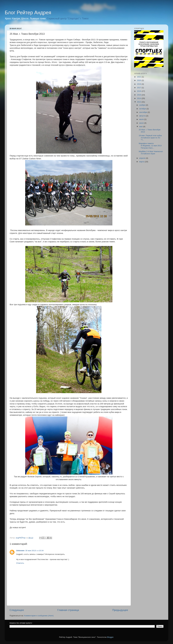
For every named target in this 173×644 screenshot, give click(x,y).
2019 (139, 84)
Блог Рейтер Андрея (28, 13)
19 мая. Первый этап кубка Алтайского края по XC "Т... (150, 138)
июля (142, 119)
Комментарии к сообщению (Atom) (39, 616)
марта (142, 162)
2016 (139, 91)
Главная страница (68, 610)
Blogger (110, 637)
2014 (139, 98)
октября (143, 109)
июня (142, 123)
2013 (139, 102)
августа (143, 116)
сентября (143, 112)
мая (141, 127)
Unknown (20, 551)
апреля (142, 158)
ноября (142, 105)
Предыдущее (120, 610)
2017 (139, 88)
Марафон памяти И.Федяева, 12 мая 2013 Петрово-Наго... (150, 146)
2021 (139, 77)
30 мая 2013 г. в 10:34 (34, 551)
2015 (139, 95)
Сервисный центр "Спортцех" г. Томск (68, 19)
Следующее (17, 610)
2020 (139, 80)
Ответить (20, 563)
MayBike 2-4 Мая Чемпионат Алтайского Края (151, 153)
